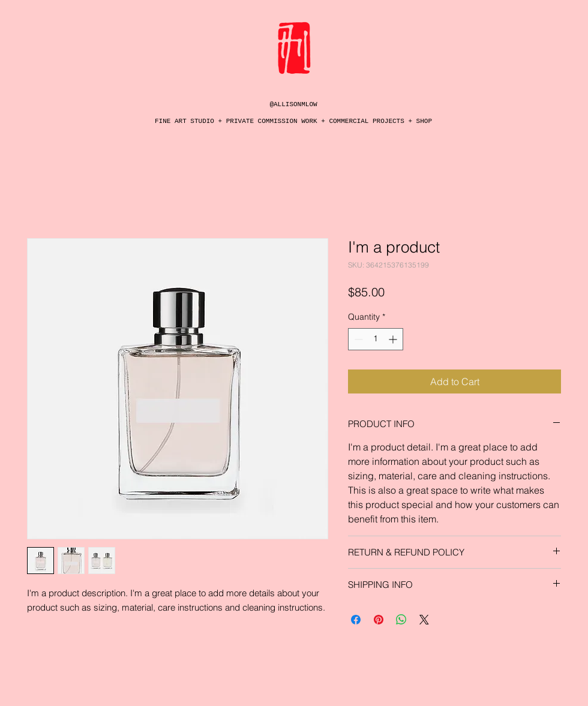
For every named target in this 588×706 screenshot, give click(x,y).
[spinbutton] (376, 339)
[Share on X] (424, 620)
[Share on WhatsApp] (401, 620)
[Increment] (394, 339)
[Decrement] (357, 339)
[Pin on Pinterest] (379, 620)
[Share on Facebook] (356, 620)
